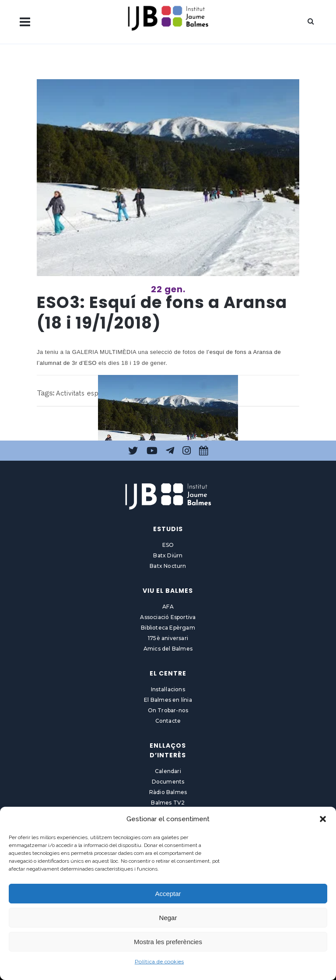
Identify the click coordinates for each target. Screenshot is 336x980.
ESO (168, 545)
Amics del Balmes (168, 649)
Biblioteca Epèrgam (168, 628)
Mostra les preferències (168, 942)
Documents (168, 782)
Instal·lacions (168, 689)
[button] (323, 819)
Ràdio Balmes (168, 792)
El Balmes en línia (168, 700)
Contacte (168, 721)
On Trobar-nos (168, 710)
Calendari (168, 771)
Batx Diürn (168, 555)
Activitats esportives (88, 393)
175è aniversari (168, 638)
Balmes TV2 (168, 803)
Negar (168, 918)
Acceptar (168, 894)
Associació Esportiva (168, 617)
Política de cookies (159, 961)
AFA (168, 607)
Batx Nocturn (168, 566)
